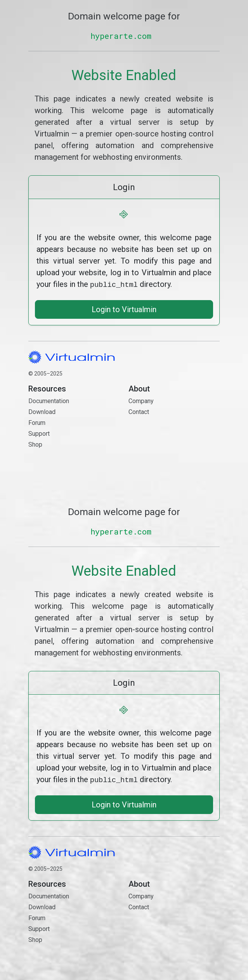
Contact (174, 439)
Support (39, 433)
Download (42, 411)
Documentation (49, 400)
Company (141, 400)
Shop (35, 444)
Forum (37, 422)
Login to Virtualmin (124, 309)
